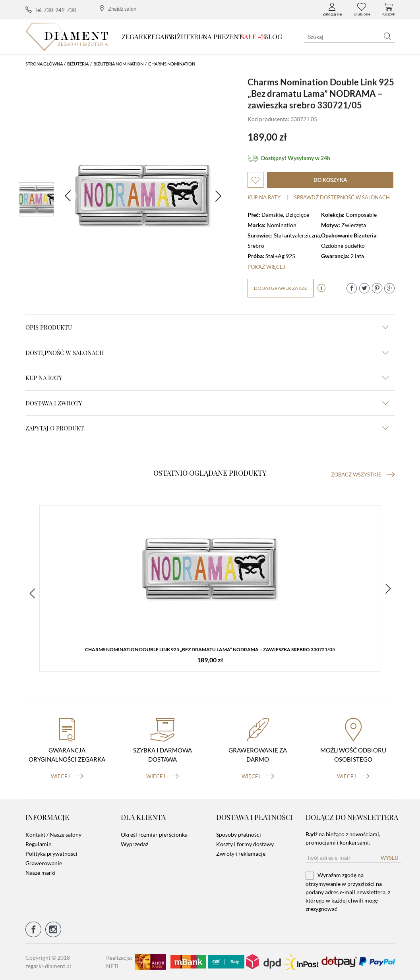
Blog (273, 37)
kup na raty (207, 378)
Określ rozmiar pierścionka (154, 834)
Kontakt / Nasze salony (53, 834)
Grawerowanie (44, 863)
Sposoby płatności (239, 834)
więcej (67, 776)
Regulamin (39, 844)
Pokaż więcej (266, 267)
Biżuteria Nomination (118, 64)
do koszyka (330, 180)
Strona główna (44, 64)
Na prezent (223, 37)
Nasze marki (41, 873)
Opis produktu (207, 327)
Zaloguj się (332, 10)
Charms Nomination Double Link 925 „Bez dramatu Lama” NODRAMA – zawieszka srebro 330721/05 (210, 649)
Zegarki (136, 37)
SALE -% (253, 37)
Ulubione (362, 10)
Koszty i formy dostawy (245, 844)
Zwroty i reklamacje (241, 854)
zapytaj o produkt (207, 428)
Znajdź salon (118, 9)
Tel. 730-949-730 (51, 10)
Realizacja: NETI (119, 962)
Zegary (160, 37)
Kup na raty (264, 197)
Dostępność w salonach (207, 353)
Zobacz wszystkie (363, 475)
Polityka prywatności (51, 854)
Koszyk (389, 10)
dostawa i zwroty (207, 403)
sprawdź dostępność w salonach (342, 197)
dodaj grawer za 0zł (281, 288)
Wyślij (390, 858)
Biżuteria (188, 37)
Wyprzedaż (135, 844)
